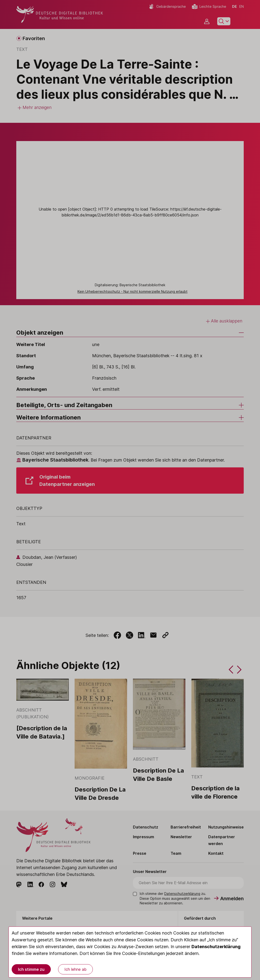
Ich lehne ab (75, 969)
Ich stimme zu (31, 969)
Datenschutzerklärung (216, 947)
